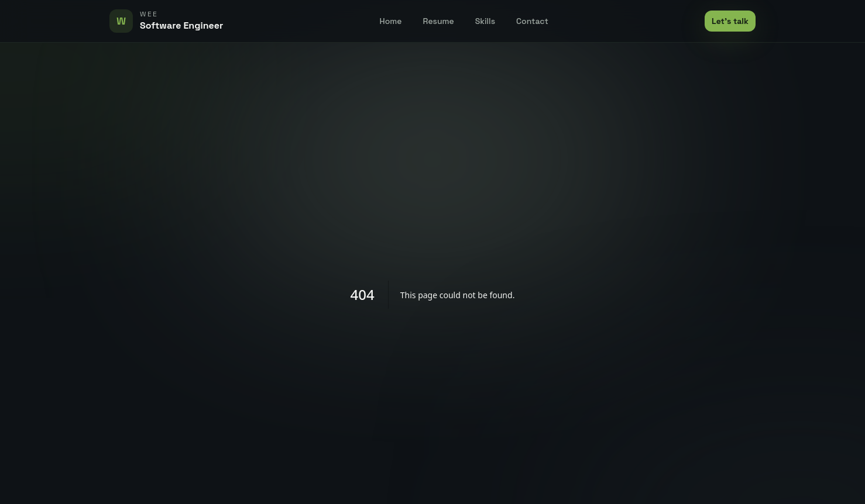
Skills (485, 21)
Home (391, 21)
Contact (532, 21)
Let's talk (730, 21)
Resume (439, 21)
